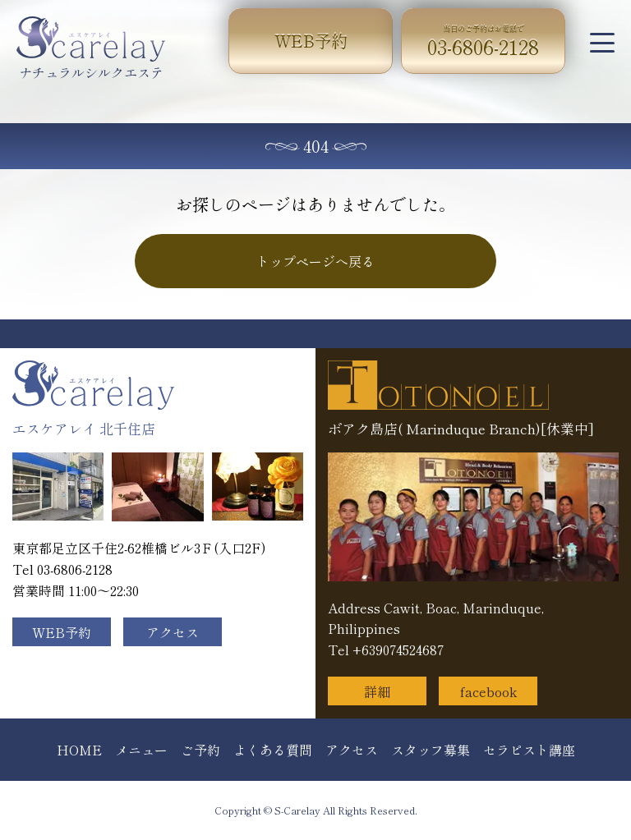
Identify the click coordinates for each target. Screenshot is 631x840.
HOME (79, 750)
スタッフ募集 (431, 750)
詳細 (377, 691)
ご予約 (200, 750)
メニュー (141, 750)
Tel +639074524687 (386, 650)
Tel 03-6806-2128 (62, 569)
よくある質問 (273, 750)
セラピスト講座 (529, 750)
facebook (488, 691)
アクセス (173, 632)
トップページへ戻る (315, 261)
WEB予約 (311, 41)
